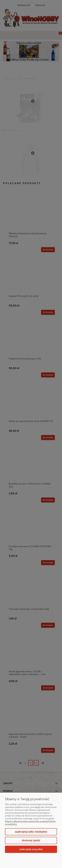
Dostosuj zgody (31, 840)
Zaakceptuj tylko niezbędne (31, 832)
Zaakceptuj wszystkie (31, 849)
